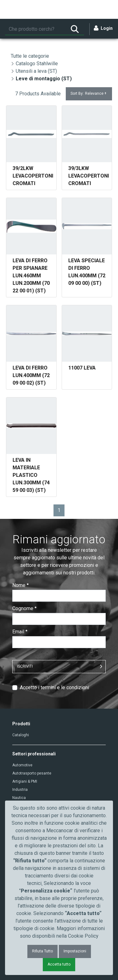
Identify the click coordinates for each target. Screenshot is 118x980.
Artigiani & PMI (25, 781)
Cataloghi (21, 735)
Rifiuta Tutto (42, 951)
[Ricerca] (35, 29)
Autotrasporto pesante (32, 773)
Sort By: (89, 94)
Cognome (24, 608)
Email (20, 632)
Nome (20, 585)
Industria (20, 790)
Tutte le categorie (30, 56)
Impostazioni (75, 951)
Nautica (19, 798)
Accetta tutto (59, 964)
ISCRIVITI (25, 666)
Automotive (22, 765)
